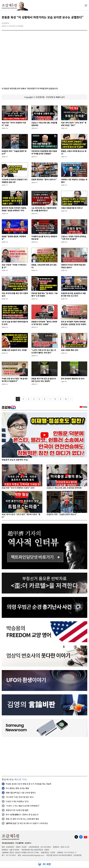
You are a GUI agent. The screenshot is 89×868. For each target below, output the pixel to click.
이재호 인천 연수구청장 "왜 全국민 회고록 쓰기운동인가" (15, 380)
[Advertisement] (44, 757)
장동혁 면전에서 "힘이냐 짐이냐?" (44, 179)
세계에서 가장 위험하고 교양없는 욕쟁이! (74, 181)
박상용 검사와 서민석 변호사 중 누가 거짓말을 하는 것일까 (29, 784)
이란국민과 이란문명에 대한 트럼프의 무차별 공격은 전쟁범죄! (44, 152)
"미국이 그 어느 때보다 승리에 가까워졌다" (23, 806)
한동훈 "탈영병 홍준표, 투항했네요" (14, 238)
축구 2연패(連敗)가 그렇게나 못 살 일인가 (22, 815)
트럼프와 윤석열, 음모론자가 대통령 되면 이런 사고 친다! (73, 295)
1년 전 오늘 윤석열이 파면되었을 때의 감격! (15, 323)
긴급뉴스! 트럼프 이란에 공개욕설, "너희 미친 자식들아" (74, 238)
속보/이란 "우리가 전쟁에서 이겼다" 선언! (14, 124)
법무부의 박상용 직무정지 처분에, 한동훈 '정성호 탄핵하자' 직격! (14, 209)
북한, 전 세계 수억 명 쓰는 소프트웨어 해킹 (22, 819)
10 (66, 399)
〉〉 (71, 399)
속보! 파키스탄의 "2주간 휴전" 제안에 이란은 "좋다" (74, 124)
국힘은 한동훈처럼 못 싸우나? (72, 208)
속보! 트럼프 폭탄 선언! (70, 350)
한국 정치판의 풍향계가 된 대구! (73, 379)
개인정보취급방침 (8, 843)
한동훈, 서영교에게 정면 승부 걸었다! (44, 266)
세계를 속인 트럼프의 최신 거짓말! (14, 350)
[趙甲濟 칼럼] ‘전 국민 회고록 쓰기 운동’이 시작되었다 (27, 823)
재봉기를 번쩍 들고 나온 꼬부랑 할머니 (21, 793)
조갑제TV (28, 843)
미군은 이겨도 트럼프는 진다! (17, 801)
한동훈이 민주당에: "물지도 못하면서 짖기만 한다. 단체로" (44, 323)
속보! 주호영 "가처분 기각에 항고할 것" (14, 266)
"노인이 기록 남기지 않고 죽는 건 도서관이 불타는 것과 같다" (44, 351)
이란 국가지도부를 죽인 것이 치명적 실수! (15, 295)
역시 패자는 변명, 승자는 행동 (17, 788)
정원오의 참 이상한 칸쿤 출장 (17, 810)
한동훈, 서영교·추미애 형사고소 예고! (74, 152)
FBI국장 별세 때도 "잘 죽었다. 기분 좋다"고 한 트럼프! (44, 295)
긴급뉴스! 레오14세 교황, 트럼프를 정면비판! (44, 124)
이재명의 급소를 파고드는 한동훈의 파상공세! (44, 238)
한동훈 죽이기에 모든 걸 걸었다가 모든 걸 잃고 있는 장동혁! (44, 380)
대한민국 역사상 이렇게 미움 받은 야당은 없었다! (73, 266)
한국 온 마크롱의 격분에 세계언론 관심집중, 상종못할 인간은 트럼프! (74, 323)
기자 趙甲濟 (19, 843)
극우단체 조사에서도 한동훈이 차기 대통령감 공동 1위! (15, 181)
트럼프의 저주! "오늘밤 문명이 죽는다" (14, 152)
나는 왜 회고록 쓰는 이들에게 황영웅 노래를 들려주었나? (44, 209)
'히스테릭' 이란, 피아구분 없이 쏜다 (20, 797)
